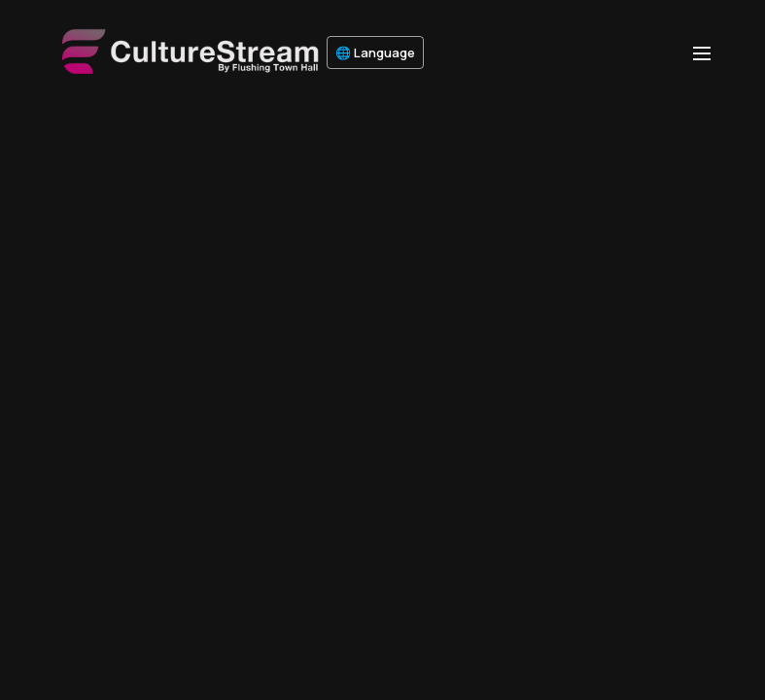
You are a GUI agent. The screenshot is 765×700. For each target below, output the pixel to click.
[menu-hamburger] (702, 52)
